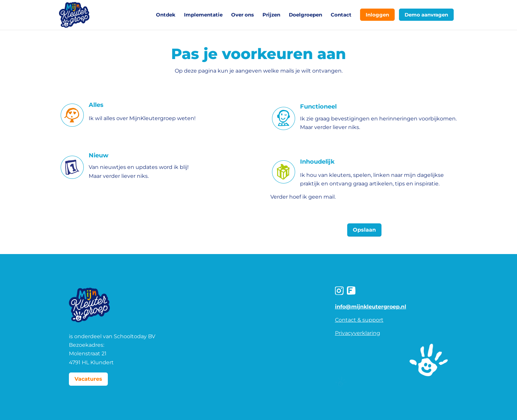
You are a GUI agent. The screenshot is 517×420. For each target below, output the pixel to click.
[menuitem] (166, 15)
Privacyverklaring (358, 333)
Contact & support (359, 320)
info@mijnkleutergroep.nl (371, 307)
